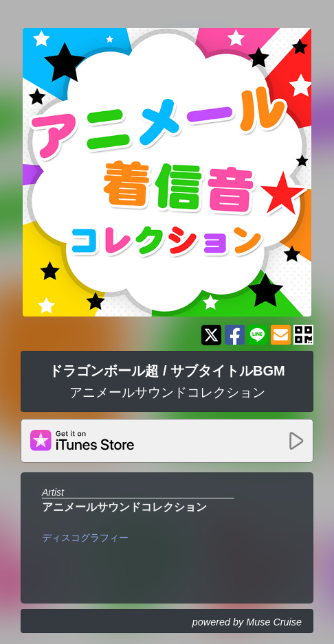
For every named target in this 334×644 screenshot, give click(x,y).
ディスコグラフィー (85, 538)
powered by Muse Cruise (247, 622)
